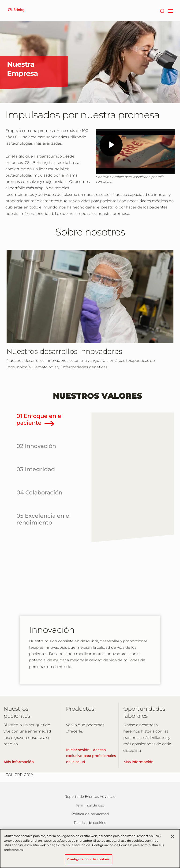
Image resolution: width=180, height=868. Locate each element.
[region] (90, 849)
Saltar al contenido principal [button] (0, 0)
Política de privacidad (90, 814)
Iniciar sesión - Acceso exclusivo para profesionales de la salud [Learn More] (91, 756)
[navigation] (170, 11)
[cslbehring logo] (16, 11)
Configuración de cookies (88, 859)
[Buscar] (162, 11)
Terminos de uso (90, 805)
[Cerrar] (172, 837)
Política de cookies (90, 823)
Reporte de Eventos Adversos (90, 797)
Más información (19, 762)
